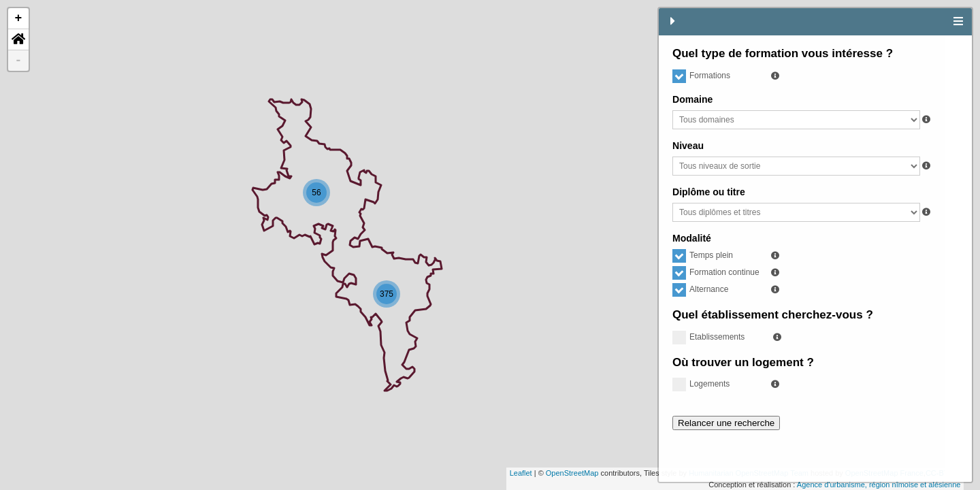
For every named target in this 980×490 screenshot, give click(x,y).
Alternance (700, 289)
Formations (701, 76)
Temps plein (703, 255)
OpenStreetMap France (582, 473)
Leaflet (219, 473)
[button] (18, 40)
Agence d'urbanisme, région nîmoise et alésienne (577, 485)
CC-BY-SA (641, 473)
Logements (701, 384)
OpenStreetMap (270, 473)
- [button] (19, 61)
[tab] (958, 22)
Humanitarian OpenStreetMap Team (446, 473)
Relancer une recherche (726, 423)
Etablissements (708, 337)
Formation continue (716, 272)
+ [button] (19, 18)
